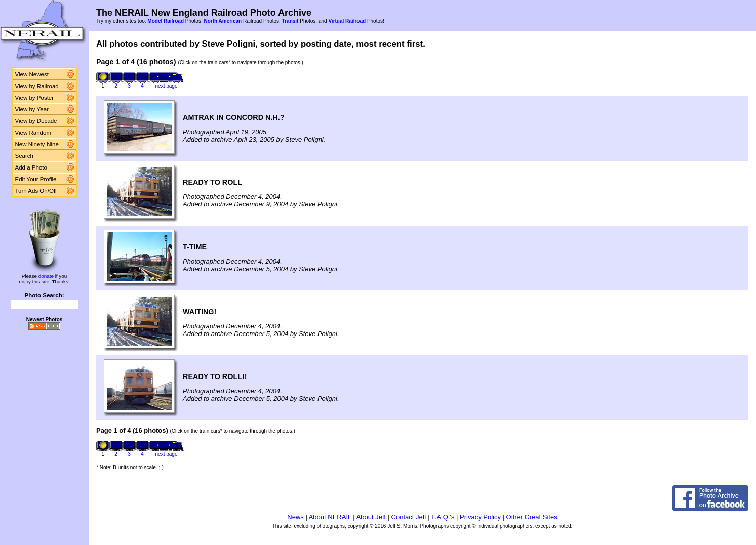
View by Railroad (37, 86)
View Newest (32, 74)
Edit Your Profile (36, 179)
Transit (290, 21)
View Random (33, 133)
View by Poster (35, 98)
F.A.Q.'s (443, 517)
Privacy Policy (480, 517)
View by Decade (36, 121)
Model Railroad (166, 21)
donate (46, 276)
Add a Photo (31, 167)
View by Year (32, 109)
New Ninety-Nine (37, 144)
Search (25, 156)
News (295, 517)
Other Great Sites (532, 517)
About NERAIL (330, 517)
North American (223, 21)
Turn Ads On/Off (36, 191)
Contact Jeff (409, 517)
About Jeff (371, 517)
